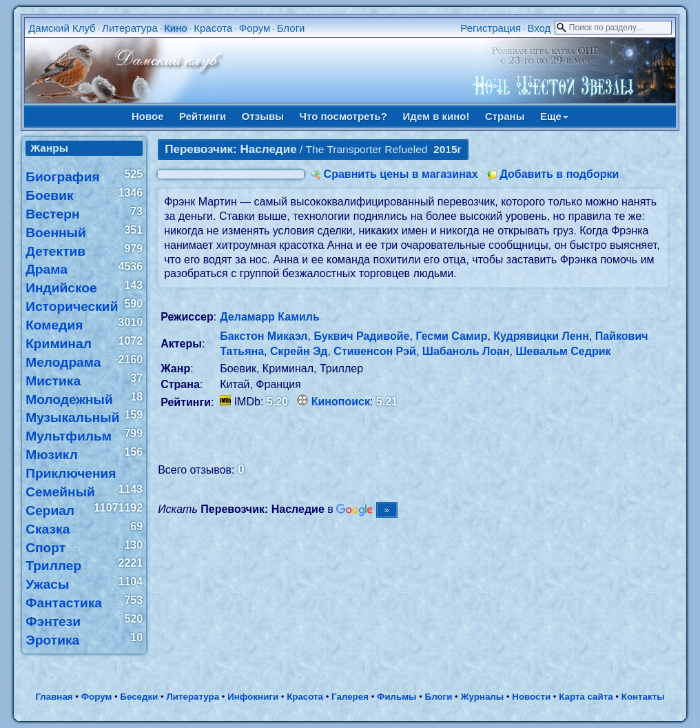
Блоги (291, 28)
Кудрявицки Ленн (541, 336)
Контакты (643, 697)
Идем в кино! (436, 116)
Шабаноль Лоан (466, 351)
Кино (176, 28)
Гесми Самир (451, 336)
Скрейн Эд (299, 351)
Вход (539, 28)
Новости (531, 697)
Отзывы (263, 116)
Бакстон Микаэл (264, 336)
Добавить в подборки (559, 174)
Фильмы (397, 697)
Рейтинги (203, 116)
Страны (505, 116)
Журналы (482, 697)
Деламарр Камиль (270, 317)
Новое (148, 116)
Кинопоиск (341, 402)
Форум (255, 28)
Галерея (350, 697)
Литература (130, 28)
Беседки (139, 697)
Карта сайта (586, 697)
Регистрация (491, 28)
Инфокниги (253, 697)
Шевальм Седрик (564, 351)
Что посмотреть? (343, 116)
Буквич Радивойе (361, 336)
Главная (54, 697)
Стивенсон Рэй (375, 351)
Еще (554, 116)
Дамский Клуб (62, 28)
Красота (213, 28)
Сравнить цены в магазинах (401, 174)
